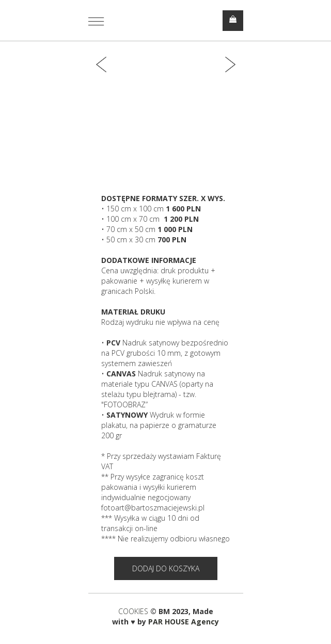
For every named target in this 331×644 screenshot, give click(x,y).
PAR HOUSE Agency (184, 622)
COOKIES (134, 611)
